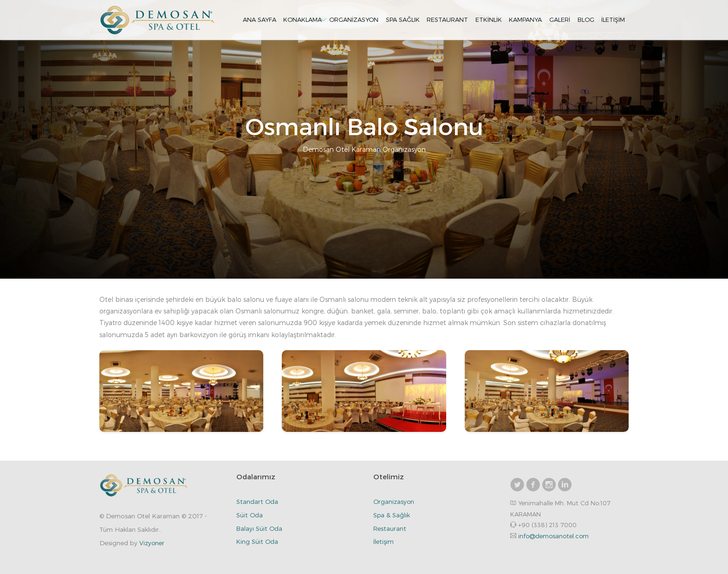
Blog (586, 20)
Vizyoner (152, 543)
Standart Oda (257, 502)
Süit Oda (250, 515)
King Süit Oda (257, 541)
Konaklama (302, 20)
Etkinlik (489, 20)
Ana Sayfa (260, 20)
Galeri (560, 20)
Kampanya (525, 20)
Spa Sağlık (403, 20)
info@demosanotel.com (553, 536)
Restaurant (447, 20)
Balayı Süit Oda (259, 528)
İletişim (613, 20)
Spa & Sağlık (392, 515)
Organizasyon (354, 20)
